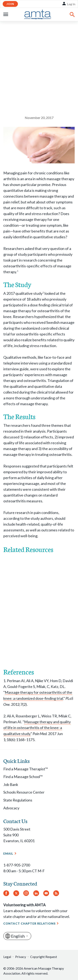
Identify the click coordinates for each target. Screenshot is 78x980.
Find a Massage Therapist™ (26, 769)
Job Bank (11, 784)
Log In (71, 4)
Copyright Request (44, 957)
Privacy (21, 957)
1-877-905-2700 (17, 865)
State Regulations (18, 800)
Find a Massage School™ (23, 777)
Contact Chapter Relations (29, 923)
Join (10, 4)
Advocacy (11, 808)
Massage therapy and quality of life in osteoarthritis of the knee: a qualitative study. (37, 728)
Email (8, 853)
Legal (7, 957)
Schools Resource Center (24, 792)
